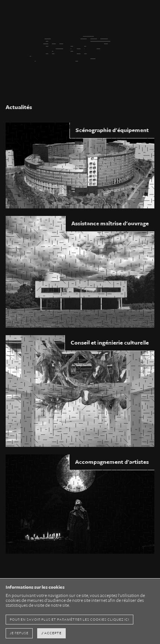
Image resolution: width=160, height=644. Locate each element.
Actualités (19, 107)
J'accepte (51, 633)
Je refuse (19, 633)
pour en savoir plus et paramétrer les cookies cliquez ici (69, 620)
